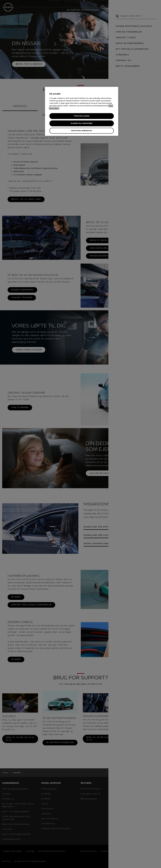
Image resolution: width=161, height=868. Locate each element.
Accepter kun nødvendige (81, 123)
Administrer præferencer (82, 131)
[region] (82, 111)
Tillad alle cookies (82, 116)
